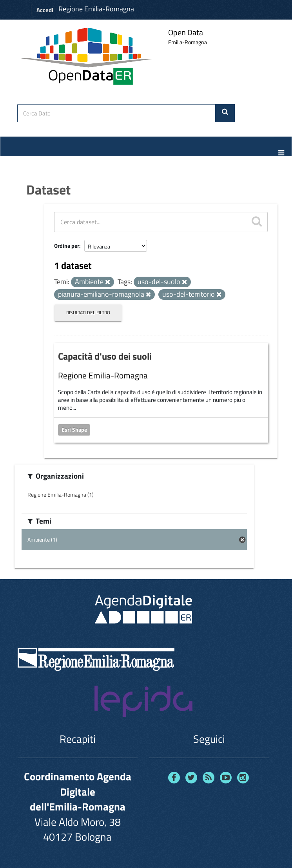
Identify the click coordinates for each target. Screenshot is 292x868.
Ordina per (67, 246)
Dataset (48, 189)
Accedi (45, 10)
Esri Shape (74, 429)
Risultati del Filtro (88, 312)
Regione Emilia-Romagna (96, 9)
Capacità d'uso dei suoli (105, 356)
